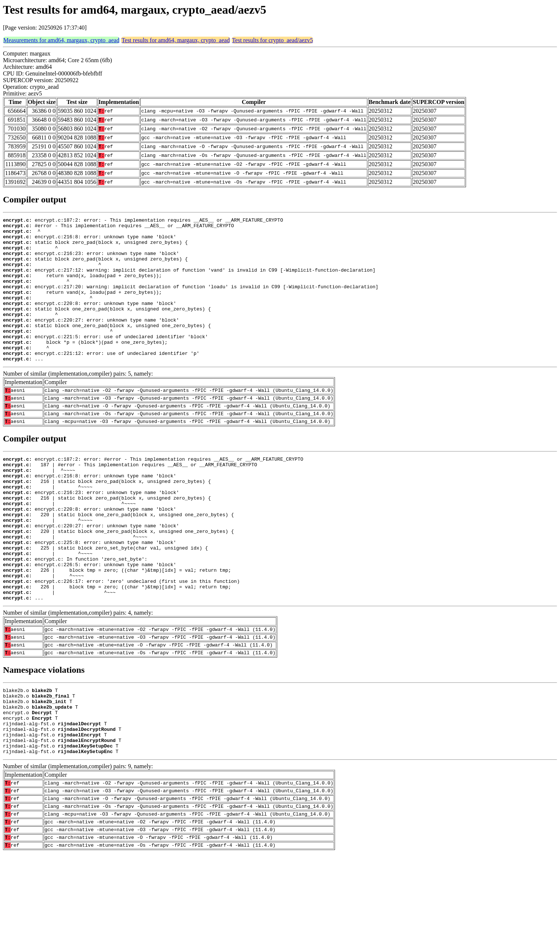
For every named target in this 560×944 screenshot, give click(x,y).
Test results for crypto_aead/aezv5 (273, 40)
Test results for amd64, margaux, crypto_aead (175, 40)
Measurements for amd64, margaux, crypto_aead (61, 40)
